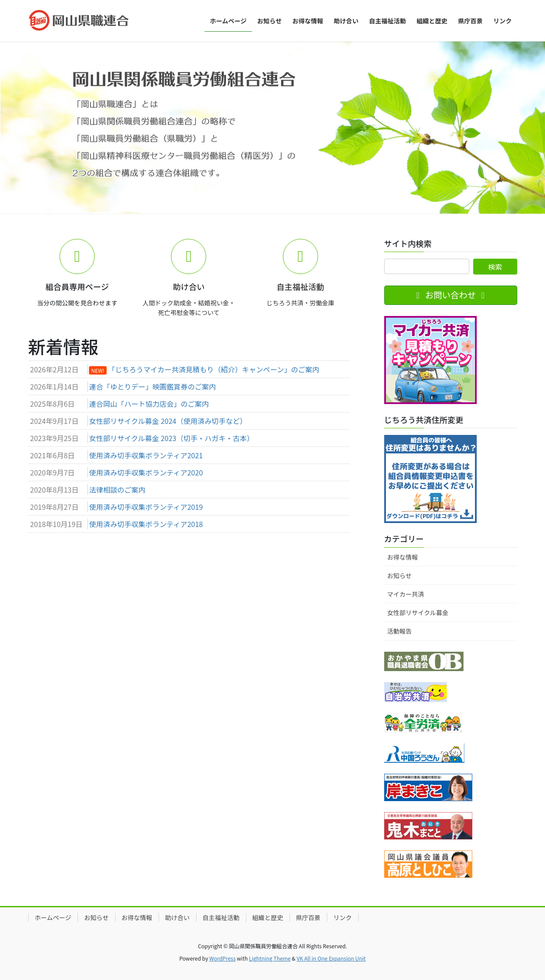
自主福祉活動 (221, 917)
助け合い (178, 917)
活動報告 (400, 631)
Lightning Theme (270, 958)
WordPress (222, 958)
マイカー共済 (406, 594)
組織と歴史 (268, 917)
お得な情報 (403, 557)
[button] (41, 128)
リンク (343, 917)
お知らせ (400, 575)
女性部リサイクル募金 (418, 612)
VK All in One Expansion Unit (331, 958)
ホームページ (53, 917)
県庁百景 (308, 917)
